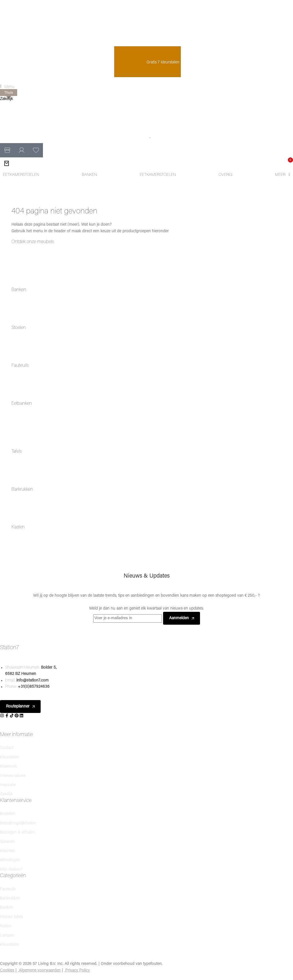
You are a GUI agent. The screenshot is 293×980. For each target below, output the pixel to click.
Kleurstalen (10, 757)
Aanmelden (182, 618)
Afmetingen (10, 860)
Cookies (7, 970)
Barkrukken (22, 490)
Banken (19, 290)
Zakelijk (6, 99)
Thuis (9, 93)
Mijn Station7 (11, 870)
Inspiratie (8, 785)
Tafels (17, 452)
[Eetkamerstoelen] (21, 175)
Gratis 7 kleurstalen (148, 62)
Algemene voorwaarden (40, 970)
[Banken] (89, 175)
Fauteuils (20, 366)
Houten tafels (11, 917)
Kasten (18, 527)
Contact (7, 748)
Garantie (7, 842)
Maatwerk (9, 766)
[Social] (2, 716)
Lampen (7, 936)
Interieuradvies (13, 776)
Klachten (8, 851)
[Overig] (225, 175)
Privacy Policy (78, 970)
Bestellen (8, 814)
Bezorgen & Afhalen (17, 832)
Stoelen (19, 328)
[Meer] (283, 175)
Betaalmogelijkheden (18, 823)
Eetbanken (22, 404)
